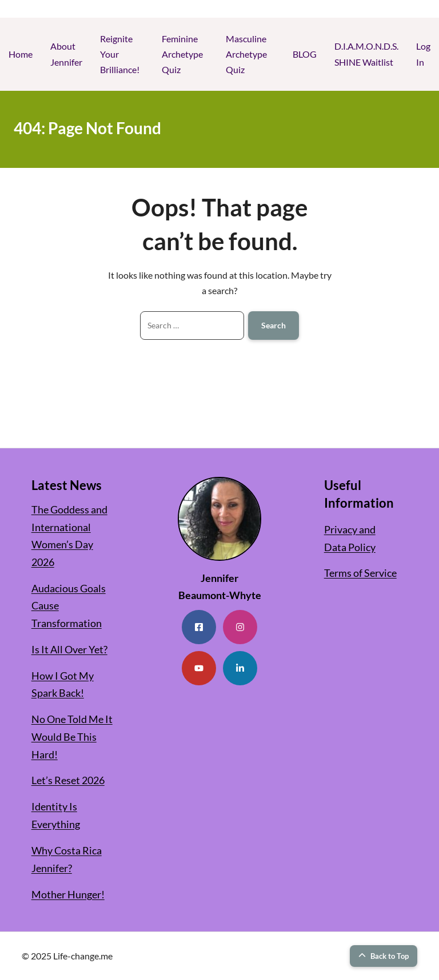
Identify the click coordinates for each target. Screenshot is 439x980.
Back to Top (384, 956)
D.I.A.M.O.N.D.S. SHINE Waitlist (366, 54)
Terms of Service (360, 573)
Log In (423, 54)
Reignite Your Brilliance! (120, 54)
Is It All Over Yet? (69, 649)
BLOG (305, 54)
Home (21, 54)
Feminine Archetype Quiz (182, 54)
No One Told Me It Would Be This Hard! (72, 736)
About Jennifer (66, 54)
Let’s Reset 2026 (68, 780)
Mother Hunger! (68, 894)
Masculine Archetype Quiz (246, 54)
